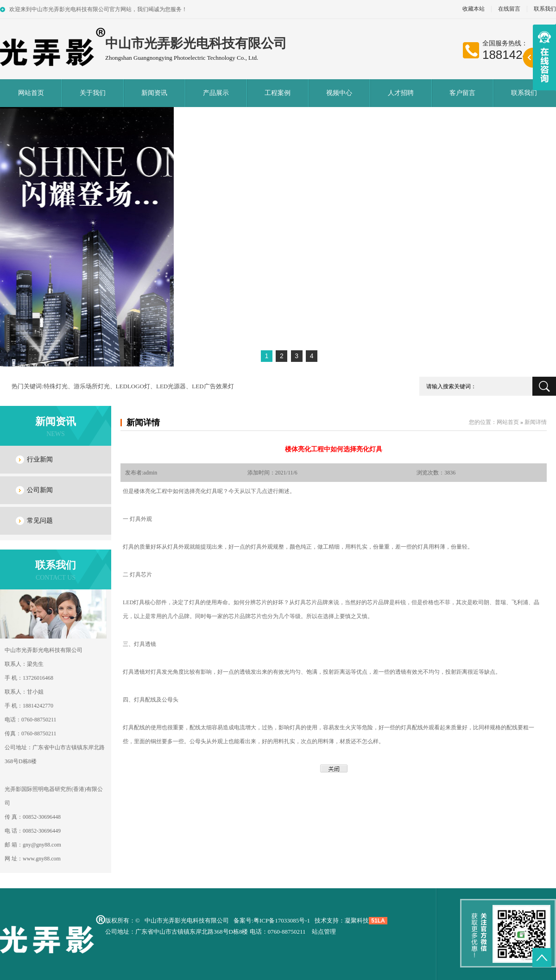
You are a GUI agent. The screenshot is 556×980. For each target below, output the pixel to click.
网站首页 (31, 93)
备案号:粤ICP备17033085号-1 (272, 920)
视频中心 (339, 93)
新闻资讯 (154, 93)
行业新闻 (40, 459)
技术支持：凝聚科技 (342, 920)
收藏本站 (474, 9)
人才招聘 (401, 93)
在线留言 (509, 9)
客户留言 (462, 93)
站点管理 (324, 932)
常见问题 (40, 521)
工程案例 (278, 93)
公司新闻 (40, 490)
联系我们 (524, 93)
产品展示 (216, 93)
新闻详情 (143, 423)
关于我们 (93, 93)
